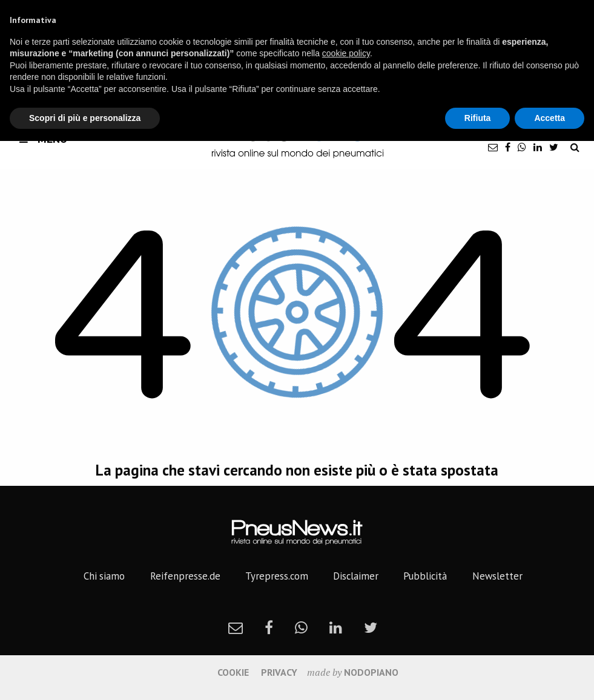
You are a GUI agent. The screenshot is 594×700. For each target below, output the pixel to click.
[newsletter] (493, 147)
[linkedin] (538, 147)
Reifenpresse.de (185, 576)
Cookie (233, 672)
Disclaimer (356, 576)
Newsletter (497, 576)
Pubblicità (425, 576)
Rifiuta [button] (478, 118)
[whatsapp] (522, 147)
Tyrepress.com (277, 576)
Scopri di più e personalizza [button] (85, 118)
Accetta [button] (549, 118)
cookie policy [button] (346, 53)
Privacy (279, 672)
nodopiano (371, 672)
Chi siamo (104, 576)
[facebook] (508, 147)
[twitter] (554, 147)
